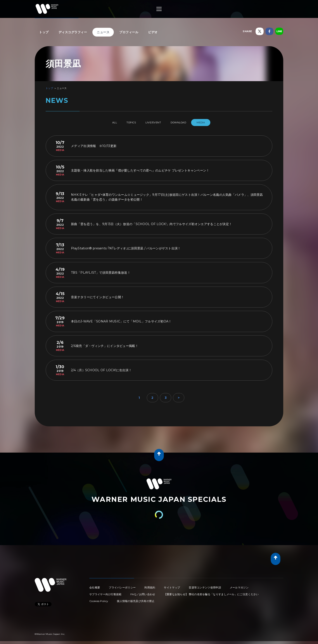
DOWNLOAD (184, 122)
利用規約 (150, 586)
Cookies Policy (99, 599)
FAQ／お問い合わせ (143, 592)
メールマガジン (239, 586)
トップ (44, 32)
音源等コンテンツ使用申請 (205, 586)
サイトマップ (172, 586)
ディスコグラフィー (73, 32)
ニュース (103, 32)
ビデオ (153, 32)
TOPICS (128, 122)
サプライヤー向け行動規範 (105, 592)
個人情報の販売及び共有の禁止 (136, 599)
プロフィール (129, 32)
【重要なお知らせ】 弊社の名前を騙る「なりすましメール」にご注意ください (211, 592)
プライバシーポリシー (122, 586)
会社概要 (95, 586)
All (106, 122)
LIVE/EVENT (154, 122)
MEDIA (210, 122)
